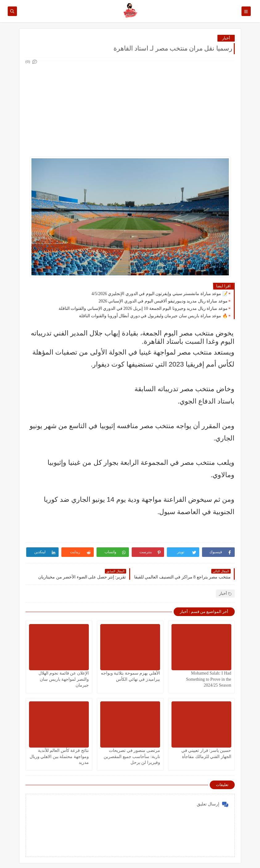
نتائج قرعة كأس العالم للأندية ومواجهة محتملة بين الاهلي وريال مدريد (59, 756)
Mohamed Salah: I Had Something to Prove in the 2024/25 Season (208, 679)
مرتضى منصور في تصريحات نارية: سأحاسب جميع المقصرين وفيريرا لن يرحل (132, 756)
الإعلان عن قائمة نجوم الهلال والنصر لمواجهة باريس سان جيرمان (64, 679)
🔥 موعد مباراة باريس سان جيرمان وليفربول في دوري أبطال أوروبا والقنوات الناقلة (153, 316)
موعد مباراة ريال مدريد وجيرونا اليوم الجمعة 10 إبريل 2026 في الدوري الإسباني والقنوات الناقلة (143, 308)
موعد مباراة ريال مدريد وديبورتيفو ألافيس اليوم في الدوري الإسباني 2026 (163, 301)
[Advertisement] (130, 109)
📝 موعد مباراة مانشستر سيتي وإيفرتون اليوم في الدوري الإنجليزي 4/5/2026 (160, 294)
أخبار (226, 38)
